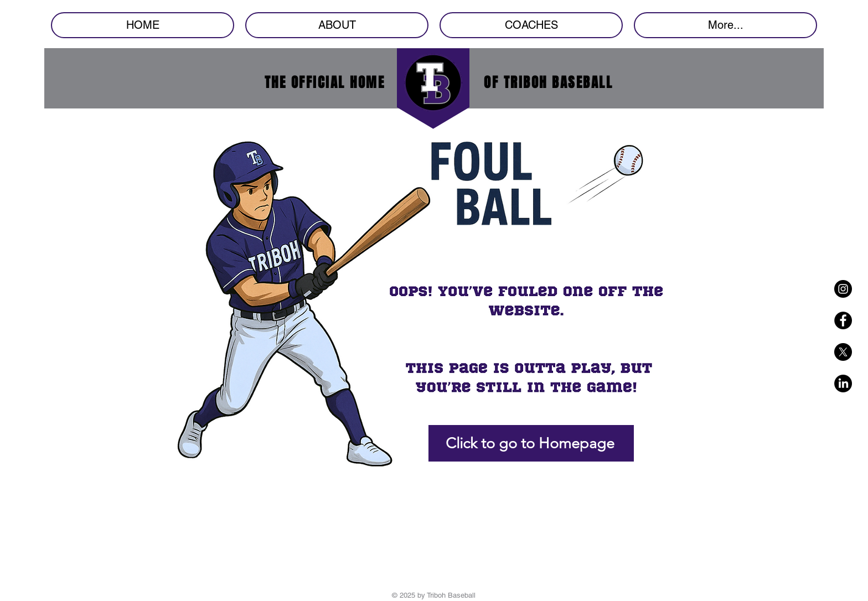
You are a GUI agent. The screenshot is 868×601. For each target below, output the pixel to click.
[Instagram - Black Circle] (843, 289)
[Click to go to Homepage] (531, 443)
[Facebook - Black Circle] (843, 320)
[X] (843, 352)
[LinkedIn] (843, 384)
